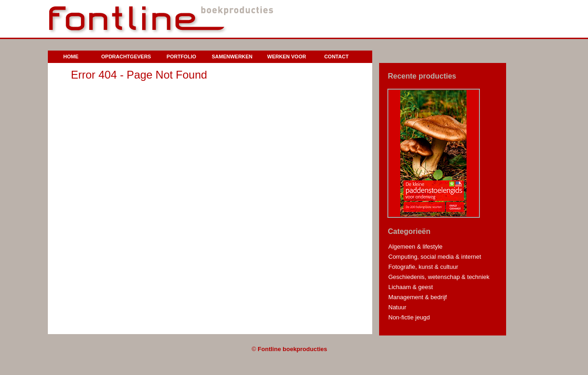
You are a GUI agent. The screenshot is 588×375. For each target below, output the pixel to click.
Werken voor (287, 57)
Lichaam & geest (411, 287)
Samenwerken (232, 57)
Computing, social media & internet (435, 257)
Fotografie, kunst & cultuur (423, 267)
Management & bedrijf (418, 297)
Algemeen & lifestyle (415, 247)
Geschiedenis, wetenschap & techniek (439, 277)
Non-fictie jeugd (409, 317)
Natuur (397, 307)
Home (71, 57)
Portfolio (181, 57)
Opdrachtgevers (126, 57)
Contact (337, 57)
